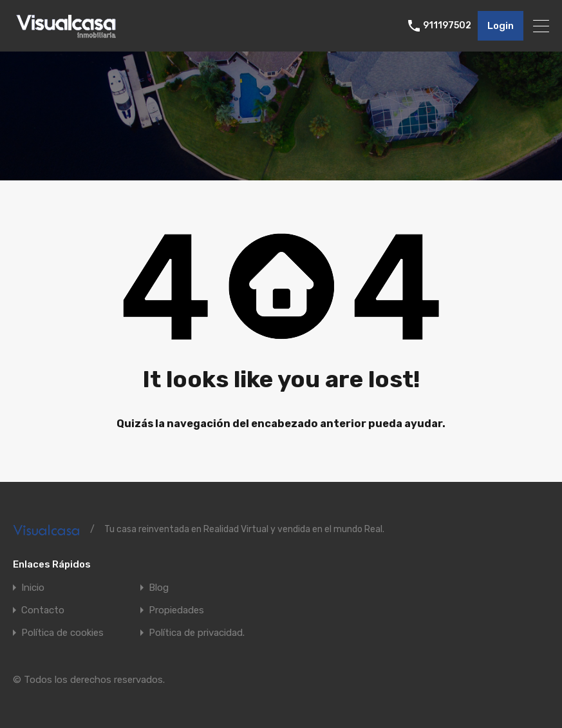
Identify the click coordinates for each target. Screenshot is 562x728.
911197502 (447, 26)
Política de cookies (62, 633)
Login (501, 26)
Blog (159, 588)
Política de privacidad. (197, 633)
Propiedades (176, 610)
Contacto (43, 610)
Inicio (33, 588)
